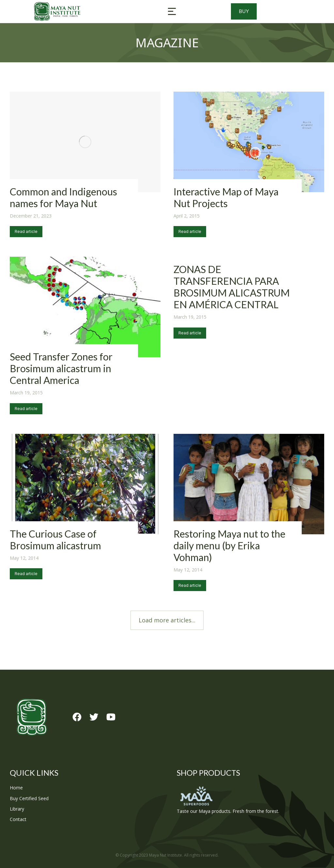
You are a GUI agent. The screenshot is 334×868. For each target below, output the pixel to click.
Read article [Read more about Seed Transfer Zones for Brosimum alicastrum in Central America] (26, 409)
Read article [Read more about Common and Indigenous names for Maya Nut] (26, 231)
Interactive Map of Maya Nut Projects (226, 197)
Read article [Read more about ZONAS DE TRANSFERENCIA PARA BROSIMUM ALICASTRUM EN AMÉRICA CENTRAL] (190, 333)
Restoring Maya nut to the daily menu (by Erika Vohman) (229, 545)
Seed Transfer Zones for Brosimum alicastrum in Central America (61, 368)
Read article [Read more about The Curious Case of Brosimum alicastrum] (26, 574)
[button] (172, 11)
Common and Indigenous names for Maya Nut (63, 197)
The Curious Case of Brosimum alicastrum (55, 540)
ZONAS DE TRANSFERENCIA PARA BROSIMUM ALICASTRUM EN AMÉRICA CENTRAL (232, 287)
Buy (255, 11)
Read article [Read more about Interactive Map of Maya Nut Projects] (190, 231)
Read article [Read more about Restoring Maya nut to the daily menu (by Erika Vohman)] (190, 585)
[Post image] (85, 142)
